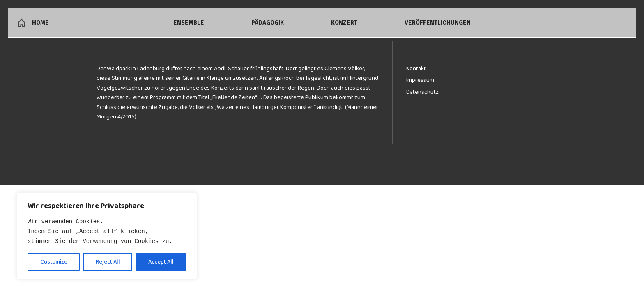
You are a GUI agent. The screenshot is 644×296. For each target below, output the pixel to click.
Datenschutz (422, 92)
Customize (54, 262)
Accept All (161, 262)
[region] (107, 236)
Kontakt (416, 68)
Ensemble (189, 23)
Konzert (344, 23)
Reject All (108, 262)
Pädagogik (268, 23)
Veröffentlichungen (438, 23)
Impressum (420, 80)
